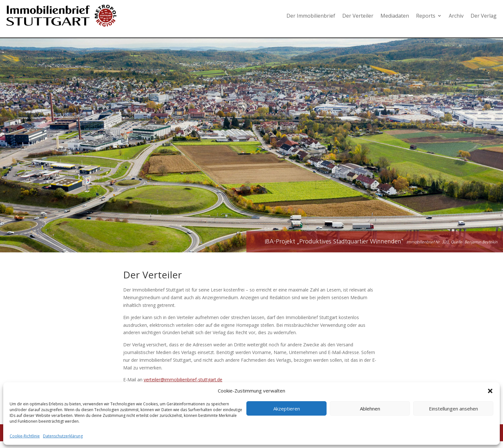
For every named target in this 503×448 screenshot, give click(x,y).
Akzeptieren (287, 409)
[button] (490, 391)
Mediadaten (395, 16)
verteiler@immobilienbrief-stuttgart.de (183, 380)
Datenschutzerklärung (63, 436)
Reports (426, 16)
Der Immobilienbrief (311, 16)
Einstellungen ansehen (453, 409)
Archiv (456, 16)
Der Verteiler (358, 16)
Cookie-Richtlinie (25, 436)
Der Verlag (484, 16)
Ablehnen (370, 409)
